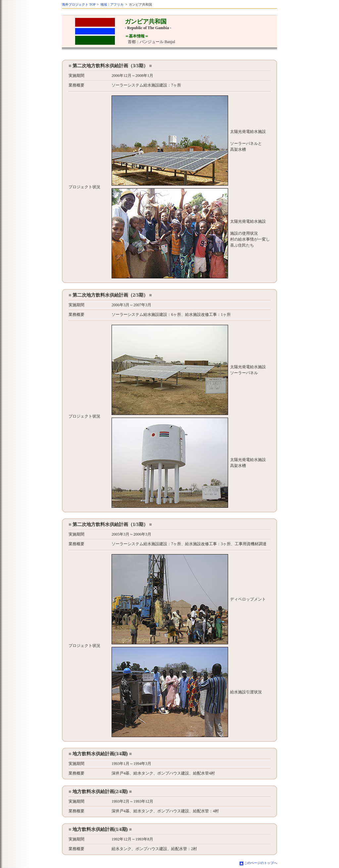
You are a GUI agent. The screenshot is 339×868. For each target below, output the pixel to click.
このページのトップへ (261, 863)
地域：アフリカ (112, 4)
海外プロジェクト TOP (79, 4)
